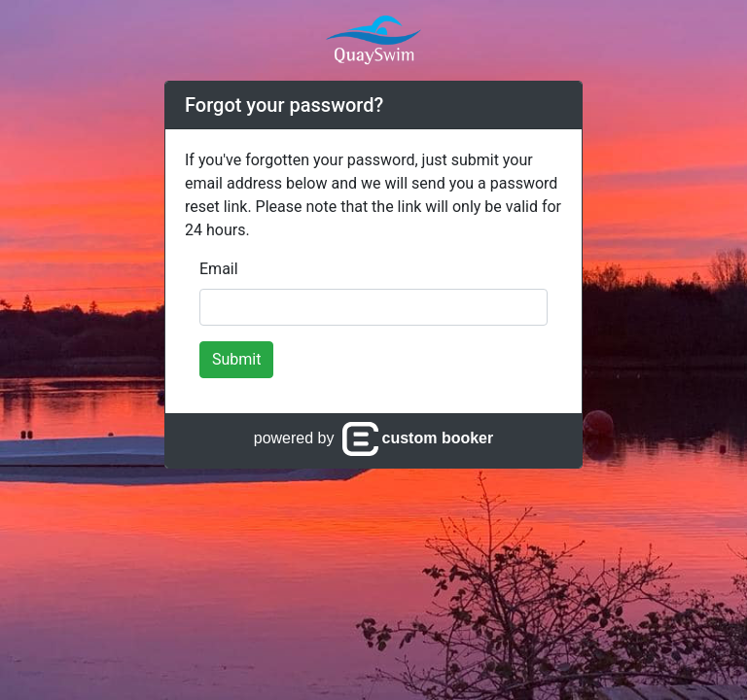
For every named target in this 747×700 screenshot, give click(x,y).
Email (219, 269)
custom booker (418, 438)
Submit (236, 359)
